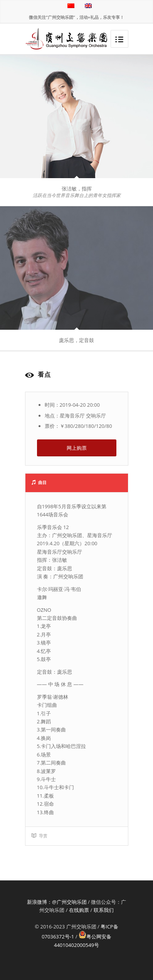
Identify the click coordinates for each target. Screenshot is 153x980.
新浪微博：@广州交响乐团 (57, 902)
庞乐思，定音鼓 (76, 340)
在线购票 (79, 910)
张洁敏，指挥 (77, 189)
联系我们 (104, 910)
